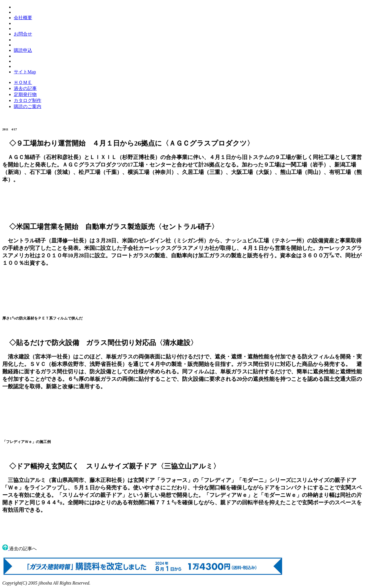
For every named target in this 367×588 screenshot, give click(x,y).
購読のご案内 (28, 106)
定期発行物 (25, 94)
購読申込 (23, 50)
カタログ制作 (28, 100)
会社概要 (23, 18)
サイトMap (25, 72)
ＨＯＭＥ (23, 82)
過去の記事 (25, 88)
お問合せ (23, 34)
